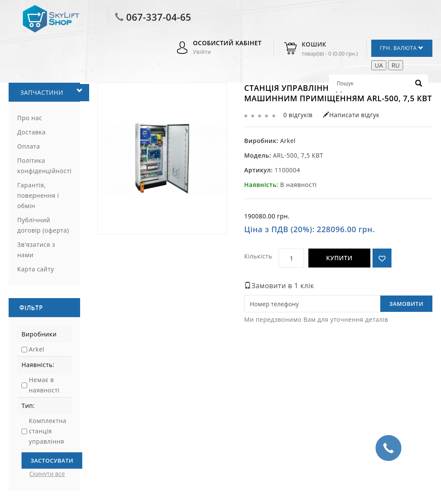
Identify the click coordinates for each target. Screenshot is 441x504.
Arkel (37, 349)
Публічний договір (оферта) (43, 225)
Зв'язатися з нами (36, 250)
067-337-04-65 (159, 17)
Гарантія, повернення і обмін (38, 195)
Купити (339, 258)
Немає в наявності (44, 385)
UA (379, 65)
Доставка (31, 132)
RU (396, 65)
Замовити (406, 304)
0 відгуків (298, 115)
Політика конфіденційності (44, 166)
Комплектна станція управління (48, 431)
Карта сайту (36, 269)
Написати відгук (351, 115)
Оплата (29, 146)
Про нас (30, 118)
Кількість (258, 256)
